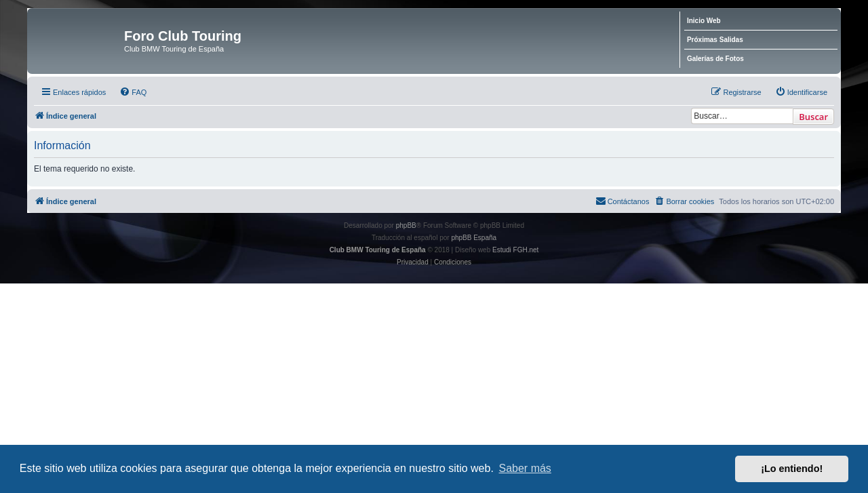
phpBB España (474, 238)
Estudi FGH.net (515, 250)
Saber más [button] (525, 468)
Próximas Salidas (715, 40)
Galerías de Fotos (715, 59)
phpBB (406, 225)
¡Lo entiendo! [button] (792, 469)
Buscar (813, 117)
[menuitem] (133, 92)
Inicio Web (704, 21)
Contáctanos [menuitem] (623, 201)
